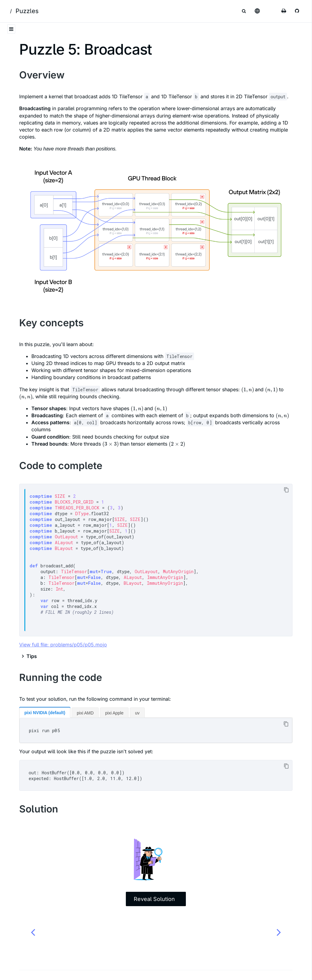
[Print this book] (284, 11)
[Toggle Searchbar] (244, 11)
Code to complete (61, 466)
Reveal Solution (154, 899)
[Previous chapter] (33, 932)
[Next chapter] (279, 932)
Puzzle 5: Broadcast (85, 49)
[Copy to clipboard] (286, 490)
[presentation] (247, 389)
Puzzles (27, 11)
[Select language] (257, 11)
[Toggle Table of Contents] (11, 29)
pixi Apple (114, 713)
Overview (42, 75)
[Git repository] (297, 11)
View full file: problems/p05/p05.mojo (63, 645)
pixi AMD (85, 713)
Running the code (61, 677)
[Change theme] (271, 11)
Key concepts (51, 323)
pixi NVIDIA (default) (45, 713)
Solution (39, 809)
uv (137, 713)
